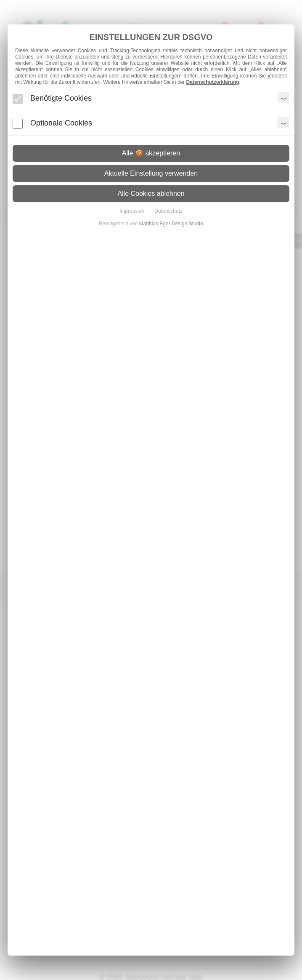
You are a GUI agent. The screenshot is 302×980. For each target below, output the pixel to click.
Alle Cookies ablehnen (151, 194)
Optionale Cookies (61, 123)
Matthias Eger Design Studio (171, 224)
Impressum (132, 211)
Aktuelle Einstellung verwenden (151, 173)
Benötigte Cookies (61, 98)
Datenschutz (168, 211)
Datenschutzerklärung (213, 82)
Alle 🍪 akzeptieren (151, 153)
